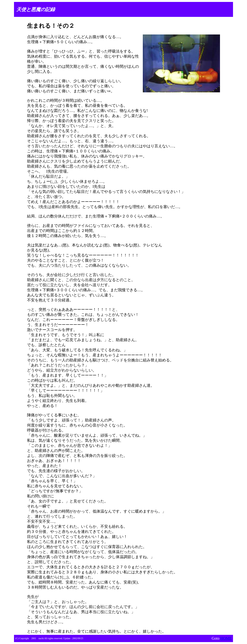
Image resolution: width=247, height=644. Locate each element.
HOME (226, 638)
